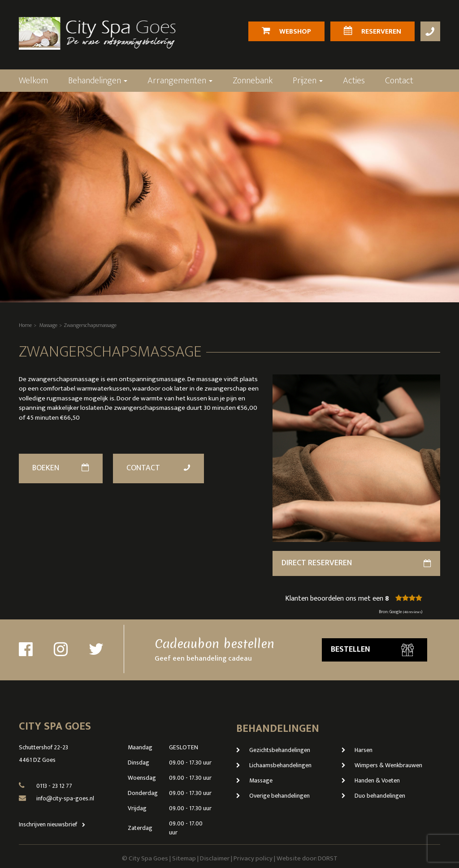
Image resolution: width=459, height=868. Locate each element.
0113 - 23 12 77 (54, 786)
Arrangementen (180, 81)
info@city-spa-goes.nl (65, 798)
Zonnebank (253, 81)
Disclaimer (215, 858)
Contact (399, 81)
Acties (354, 81)
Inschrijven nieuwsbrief (54, 824)
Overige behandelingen (273, 796)
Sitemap (184, 858)
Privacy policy (253, 858)
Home (25, 325)
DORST (328, 858)
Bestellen (372, 649)
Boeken (61, 468)
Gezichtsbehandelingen (273, 750)
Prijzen (308, 81)
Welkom (33, 81)
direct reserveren (356, 563)
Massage (48, 325)
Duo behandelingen (373, 796)
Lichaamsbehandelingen (274, 765)
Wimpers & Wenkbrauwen (382, 765)
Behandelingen (98, 81)
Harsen (357, 750)
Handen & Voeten (371, 780)
